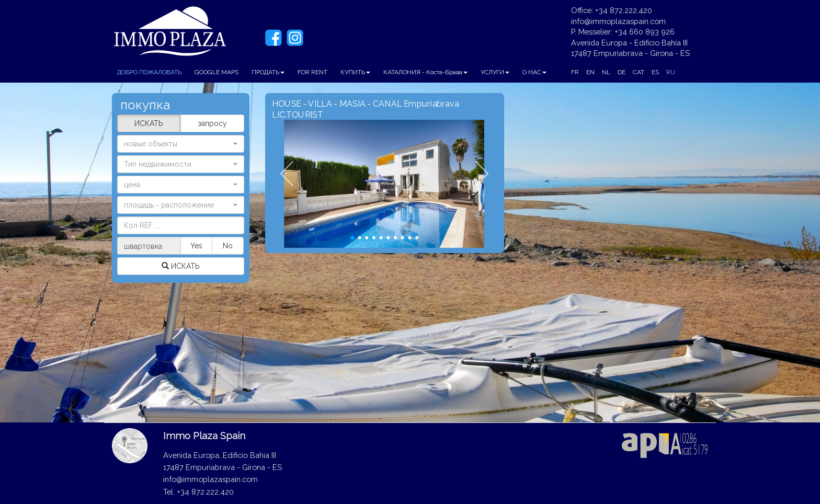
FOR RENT (312, 72)
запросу (212, 123)
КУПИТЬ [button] (355, 72)
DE (622, 72)
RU (671, 72)
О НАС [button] (534, 72)
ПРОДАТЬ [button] (268, 72)
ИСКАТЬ (149, 123)
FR (575, 72)
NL (606, 72)
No (228, 246)
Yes (196, 246)
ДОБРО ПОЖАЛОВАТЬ (149, 72)
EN (590, 72)
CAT (639, 72)
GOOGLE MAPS (217, 72)
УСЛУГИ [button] (495, 72)
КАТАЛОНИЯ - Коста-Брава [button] (425, 72)
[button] (181, 164)
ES (655, 72)
